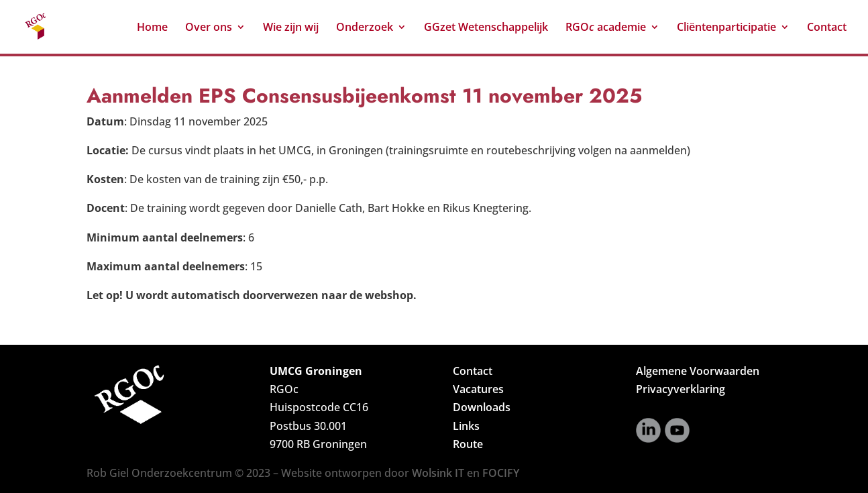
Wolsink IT (438, 473)
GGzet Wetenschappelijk (486, 28)
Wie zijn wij (291, 28)
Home (152, 28)
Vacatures (478, 389)
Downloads (482, 407)
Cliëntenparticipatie (726, 28)
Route (468, 444)
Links (466, 426)
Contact (827, 28)
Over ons (209, 28)
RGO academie (606, 28)
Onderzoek (365, 28)
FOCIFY (501, 473)
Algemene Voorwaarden (698, 371)
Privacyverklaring (681, 389)
